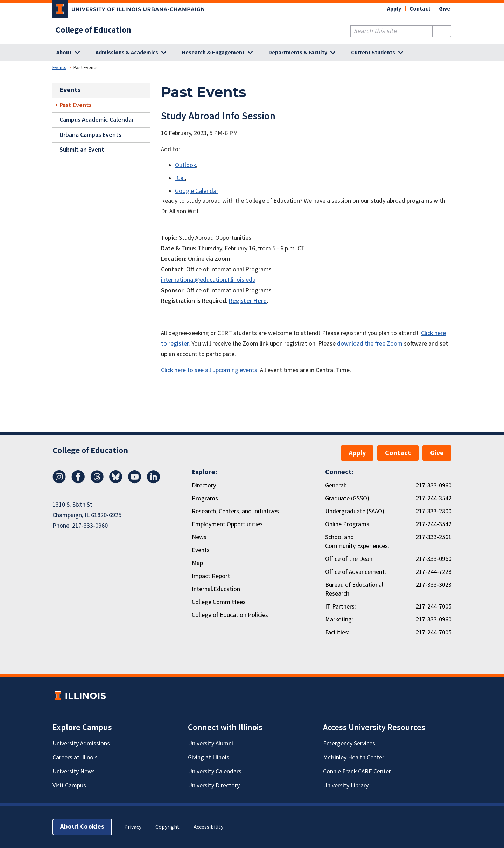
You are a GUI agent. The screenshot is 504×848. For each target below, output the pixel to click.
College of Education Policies (230, 615)
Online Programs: (348, 524)
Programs (205, 498)
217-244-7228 (434, 572)
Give (444, 9)
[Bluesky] (116, 481)
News (199, 537)
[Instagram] (59, 481)
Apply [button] (394, 9)
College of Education (93, 30)
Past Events (76, 105)
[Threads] (97, 481)
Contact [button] (420, 9)
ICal (180, 178)
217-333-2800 (434, 511)
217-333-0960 (90, 526)
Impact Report (211, 576)
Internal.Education (216, 589)
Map (197, 563)
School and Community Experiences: (357, 542)
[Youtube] (135, 481)
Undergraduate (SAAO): (355, 511)
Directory (204, 485)
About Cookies (82, 827)
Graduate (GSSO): (348, 498)
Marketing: (339, 620)
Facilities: (337, 632)
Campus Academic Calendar (97, 120)
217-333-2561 (434, 537)
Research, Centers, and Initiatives (235, 511)
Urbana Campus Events (90, 135)
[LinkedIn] (154, 481)
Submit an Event (82, 150)
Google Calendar (197, 191)
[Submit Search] (442, 31)
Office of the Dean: (349, 559)
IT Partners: (341, 607)
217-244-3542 (434, 498)
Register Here (248, 301)
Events (59, 68)
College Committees (219, 602)
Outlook (185, 165)
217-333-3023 (434, 585)
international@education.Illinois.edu (208, 280)
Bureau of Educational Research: (354, 589)
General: (336, 485)
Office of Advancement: (356, 572)
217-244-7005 (434, 607)
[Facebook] (78, 481)
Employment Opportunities (227, 524)
